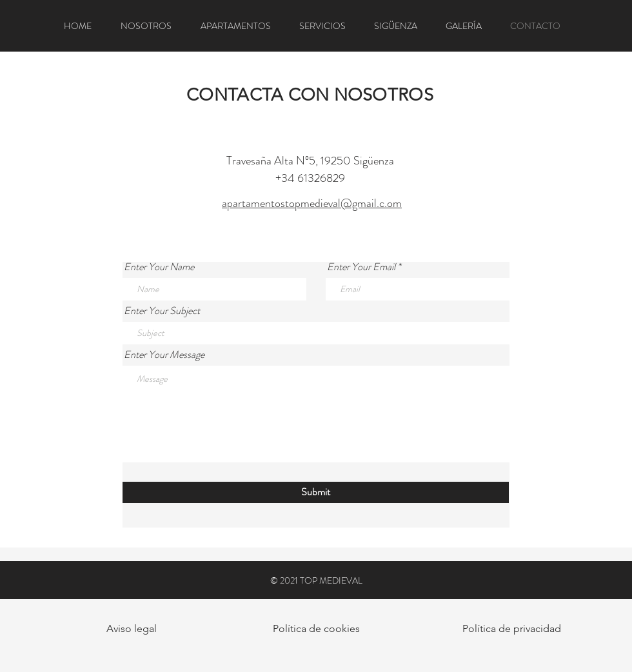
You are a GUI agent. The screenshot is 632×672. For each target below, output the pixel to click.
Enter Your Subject (162, 311)
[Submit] (316, 492)
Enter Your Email (361, 267)
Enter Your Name (159, 267)
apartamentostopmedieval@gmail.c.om (312, 203)
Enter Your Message (164, 355)
